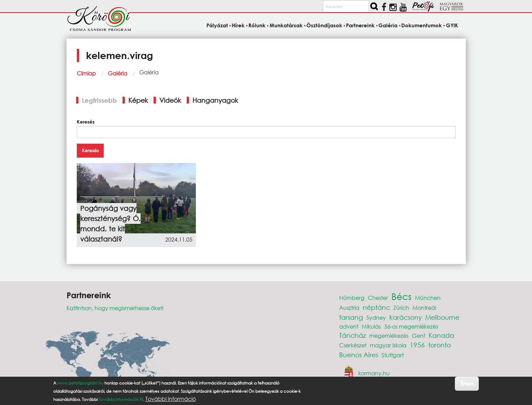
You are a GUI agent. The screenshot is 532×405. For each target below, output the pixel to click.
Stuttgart (393, 355)
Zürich (401, 308)
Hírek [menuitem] (238, 25)
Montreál (424, 308)
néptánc (376, 307)
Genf (419, 336)
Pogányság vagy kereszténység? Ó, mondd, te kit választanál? (110, 224)
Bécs (401, 296)
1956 (417, 345)
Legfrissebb (99, 100)
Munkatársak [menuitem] (286, 25)
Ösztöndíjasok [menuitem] (324, 25)
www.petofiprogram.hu (80, 383)
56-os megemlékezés (411, 326)
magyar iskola (388, 345)
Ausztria (349, 308)
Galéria (118, 73)
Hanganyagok (215, 100)
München (428, 298)
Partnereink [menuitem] (360, 25)
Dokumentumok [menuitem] (422, 25)
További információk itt (121, 399)
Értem (467, 383)
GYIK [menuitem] (452, 25)
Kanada (441, 335)
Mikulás (371, 326)
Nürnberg (352, 298)
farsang (351, 317)
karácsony (406, 317)
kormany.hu (374, 373)
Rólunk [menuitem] (257, 25)
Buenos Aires (359, 355)
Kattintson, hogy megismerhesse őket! (115, 308)
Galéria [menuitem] (388, 25)
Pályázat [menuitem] (217, 25)
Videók (170, 100)
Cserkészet (353, 345)
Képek (138, 100)
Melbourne (442, 317)
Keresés (86, 122)
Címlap (86, 73)
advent (349, 326)
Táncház (353, 335)
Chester (378, 298)
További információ (171, 399)
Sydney (376, 317)
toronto (440, 345)
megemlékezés (389, 336)
